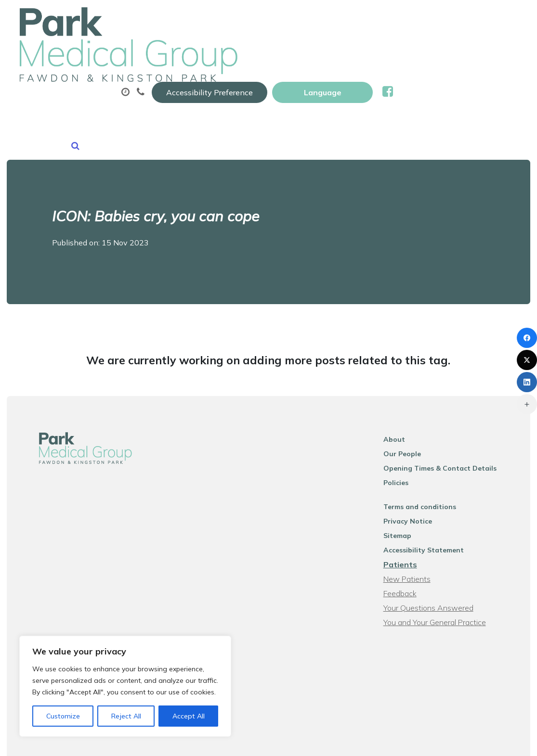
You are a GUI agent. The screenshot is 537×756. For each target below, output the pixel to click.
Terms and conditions (429, 452)
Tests (484, 48)
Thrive (508, 741)
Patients (410, 510)
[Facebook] (527, 338)
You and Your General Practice (444, 568)
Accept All (189, 716)
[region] (125, 686)
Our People (412, 399)
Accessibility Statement (433, 496)
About (170, 48)
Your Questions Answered (438, 553)
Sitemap (407, 481)
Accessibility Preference (334, 18)
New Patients (178, 81)
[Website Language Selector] (447, 18)
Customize (63, 716)
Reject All (126, 716)
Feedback (410, 539)
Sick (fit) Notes (417, 48)
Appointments (249, 48)
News (248, 81)
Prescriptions (336, 48)
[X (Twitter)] (527, 360)
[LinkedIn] (527, 382)
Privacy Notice (417, 467)
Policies (406, 428)
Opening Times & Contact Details (450, 414)
